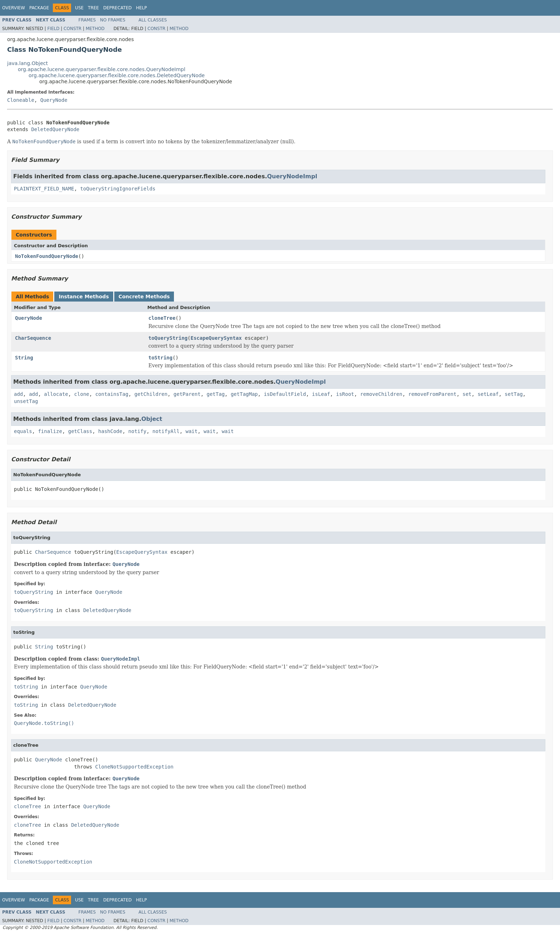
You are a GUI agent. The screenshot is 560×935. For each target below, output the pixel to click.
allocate (56, 394)
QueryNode (54, 100)
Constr (72, 29)
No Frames (113, 20)
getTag (216, 394)
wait (191, 431)
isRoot (345, 394)
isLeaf (321, 394)
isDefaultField (285, 394)
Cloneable (21, 100)
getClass (80, 431)
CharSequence (33, 338)
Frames (87, 20)
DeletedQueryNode (55, 129)
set (467, 394)
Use (79, 8)
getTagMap (244, 394)
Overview (14, 8)
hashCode (110, 431)
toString (161, 358)
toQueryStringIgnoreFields (118, 189)
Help (142, 8)
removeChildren (381, 394)
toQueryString (168, 338)
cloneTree (162, 318)
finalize (50, 431)
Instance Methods (84, 297)
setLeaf (488, 394)
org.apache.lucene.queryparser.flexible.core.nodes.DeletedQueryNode (117, 75)
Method (95, 29)
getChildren (151, 394)
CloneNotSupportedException (134, 767)
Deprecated (117, 8)
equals (23, 431)
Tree (93, 8)
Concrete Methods (144, 297)
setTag (514, 394)
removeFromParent (432, 394)
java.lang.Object (27, 63)
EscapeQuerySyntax (216, 338)
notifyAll (166, 431)
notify (137, 431)
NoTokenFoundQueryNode (47, 256)
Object (152, 419)
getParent (187, 394)
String (24, 358)
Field (53, 29)
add (18, 394)
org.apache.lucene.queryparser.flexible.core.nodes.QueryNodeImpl (102, 69)
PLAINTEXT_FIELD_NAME (44, 189)
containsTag (112, 394)
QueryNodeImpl (292, 176)
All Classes (153, 20)
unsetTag (26, 401)
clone (82, 394)
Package (39, 8)
